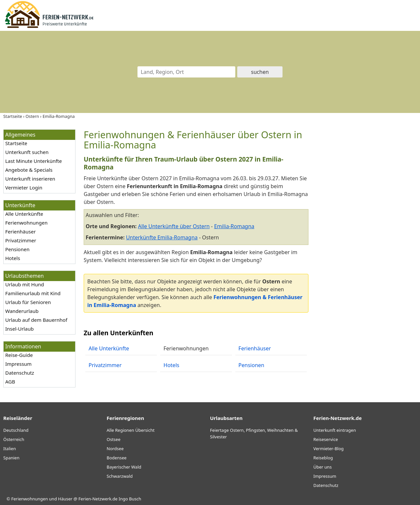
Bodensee (117, 458)
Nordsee (115, 449)
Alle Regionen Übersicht (131, 430)
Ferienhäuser (21, 231)
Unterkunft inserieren (30, 179)
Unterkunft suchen (27, 152)
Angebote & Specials (29, 170)
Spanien (11, 458)
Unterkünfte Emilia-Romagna (162, 237)
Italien (10, 449)
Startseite (16, 143)
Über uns (323, 467)
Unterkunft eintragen (335, 430)
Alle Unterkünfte (24, 214)
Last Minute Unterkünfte (33, 161)
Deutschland (16, 430)
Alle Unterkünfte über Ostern (174, 226)
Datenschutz (20, 373)
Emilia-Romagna (234, 226)
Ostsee (114, 439)
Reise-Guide (19, 355)
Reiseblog (323, 458)
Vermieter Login (24, 187)
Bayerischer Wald (124, 467)
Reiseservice (326, 439)
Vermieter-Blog (328, 449)
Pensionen (17, 249)
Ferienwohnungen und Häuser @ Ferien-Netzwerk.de (64, 499)
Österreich (14, 439)
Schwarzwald (120, 476)
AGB (10, 382)
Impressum (18, 364)
